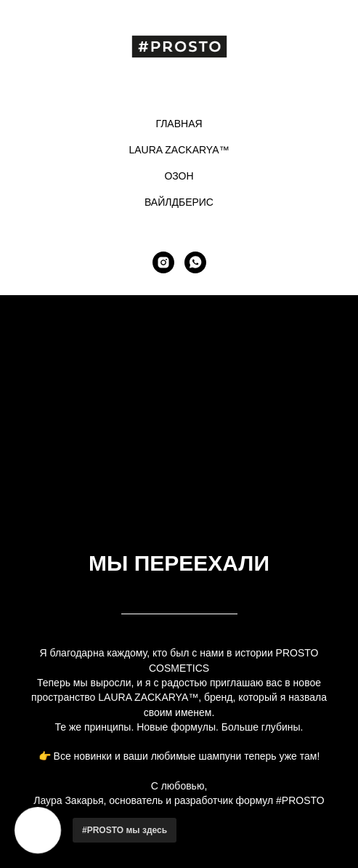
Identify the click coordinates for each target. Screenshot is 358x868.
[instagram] (163, 262)
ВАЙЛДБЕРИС (179, 202)
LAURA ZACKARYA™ (179, 150)
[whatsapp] (195, 262)
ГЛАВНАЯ (179, 124)
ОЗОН (179, 176)
